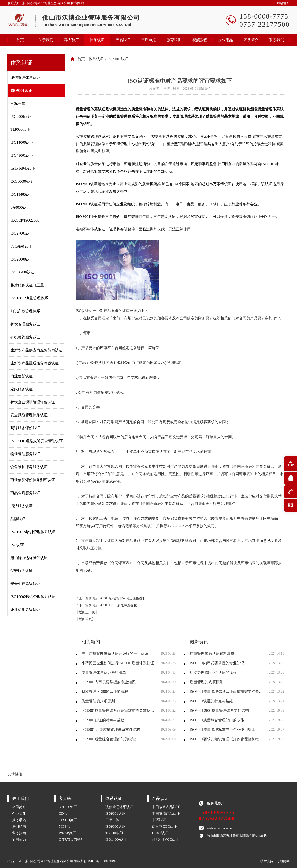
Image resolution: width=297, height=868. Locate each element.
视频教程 (200, 40)
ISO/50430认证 (22, 272)
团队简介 (251, 40)
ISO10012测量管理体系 (29, 298)
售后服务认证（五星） (29, 285)
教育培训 (174, 40)
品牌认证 (18, 519)
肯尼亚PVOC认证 (165, 839)
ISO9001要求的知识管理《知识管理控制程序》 (226, 739)
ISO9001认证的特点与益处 (103, 720)
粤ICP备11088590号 (102, 861)
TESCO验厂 (68, 820)
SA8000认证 (20, 207)
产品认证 (123, 40)
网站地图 (283, 3)
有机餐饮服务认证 (25, 337)
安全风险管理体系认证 (29, 415)
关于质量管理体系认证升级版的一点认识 (115, 653)
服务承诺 (19, 820)
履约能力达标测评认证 (29, 558)
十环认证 (159, 820)
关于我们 (46, 40)
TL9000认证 (20, 129)
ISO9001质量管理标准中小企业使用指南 (223, 730)
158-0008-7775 (217, 812)
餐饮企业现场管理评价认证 (33, 402)
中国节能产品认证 (166, 813)
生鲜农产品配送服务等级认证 (35, 363)
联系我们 (277, 40)
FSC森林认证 (21, 246)
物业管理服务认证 (25, 454)
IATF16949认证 (23, 168)
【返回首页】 (85, 619)
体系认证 (97, 40)
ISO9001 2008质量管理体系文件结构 (111, 730)
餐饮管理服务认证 (25, 324)
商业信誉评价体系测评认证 (33, 480)
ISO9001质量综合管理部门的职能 (109, 739)
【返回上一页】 (87, 612)
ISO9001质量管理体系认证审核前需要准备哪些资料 (118, 711)
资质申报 (148, 40)
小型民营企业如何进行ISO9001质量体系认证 (118, 663)
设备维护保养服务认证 (29, 467)
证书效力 (19, 839)
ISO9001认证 (21, 91)
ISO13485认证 (22, 194)
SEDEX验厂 (68, 807)
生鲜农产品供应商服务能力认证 (36, 350)
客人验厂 (71, 40)
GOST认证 (160, 833)
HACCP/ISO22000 (25, 220)
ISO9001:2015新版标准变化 (118, 605)
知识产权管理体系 (25, 311)
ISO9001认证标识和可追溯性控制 (122, 598)
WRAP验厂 (67, 833)
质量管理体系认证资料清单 (104, 672)
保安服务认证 (22, 571)
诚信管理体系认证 (25, 78)
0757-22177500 (217, 818)
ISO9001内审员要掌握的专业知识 (109, 682)
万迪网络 (283, 861)
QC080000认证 (22, 181)
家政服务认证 (22, 389)
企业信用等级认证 (25, 610)
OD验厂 (65, 813)
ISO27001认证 (22, 233)
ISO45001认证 (22, 155)
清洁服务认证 (22, 506)
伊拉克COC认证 (164, 826)
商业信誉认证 (22, 376)
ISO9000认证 (21, 116)
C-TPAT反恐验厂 (71, 839)
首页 (20, 40)
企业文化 (19, 813)
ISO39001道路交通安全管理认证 (37, 441)
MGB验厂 (66, 826)
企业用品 (226, 40)
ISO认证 (17, 545)
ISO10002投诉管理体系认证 (33, 597)
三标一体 (18, 103)
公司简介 (19, 807)
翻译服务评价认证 (25, 428)
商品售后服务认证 (25, 493)
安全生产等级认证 (25, 584)
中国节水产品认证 (166, 807)
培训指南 (19, 826)
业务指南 (19, 833)
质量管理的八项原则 (98, 701)
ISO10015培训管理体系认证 (33, 532)
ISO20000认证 (22, 259)
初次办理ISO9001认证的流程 (105, 692)
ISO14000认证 (22, 142)
